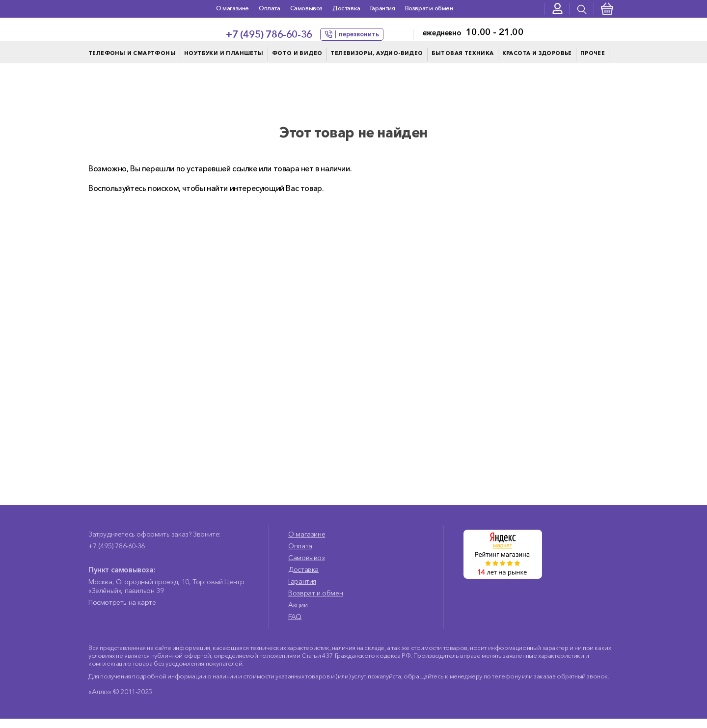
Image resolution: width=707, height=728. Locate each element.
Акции (298, 614)
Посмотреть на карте (122, 612)
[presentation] (582, 9)
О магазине (232, 8)
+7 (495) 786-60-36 (269, 34)
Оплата (270, 8)
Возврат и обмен (429, 8)
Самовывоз (306, 8)
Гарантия (383, 8)
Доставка (346, 8)
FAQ (295, 626)
